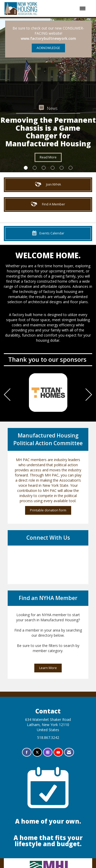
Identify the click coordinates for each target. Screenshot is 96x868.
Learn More (48, 668)
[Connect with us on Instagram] (48, 752)
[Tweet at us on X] (37, 752)
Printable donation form (48, 510)
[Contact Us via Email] (69, 752)
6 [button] (71, 168)
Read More (48, 157)
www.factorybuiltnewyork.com (48, 38)
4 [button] (53, 168)
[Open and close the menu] (65, 8)
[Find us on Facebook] (27, 752)
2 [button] (35, 168)
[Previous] (7, 395)
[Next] (89, 395)
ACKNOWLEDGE (48, 48)
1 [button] (26, 168)
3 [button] (44, 168)
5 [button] (62, 168)
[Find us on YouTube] (58, 752)
